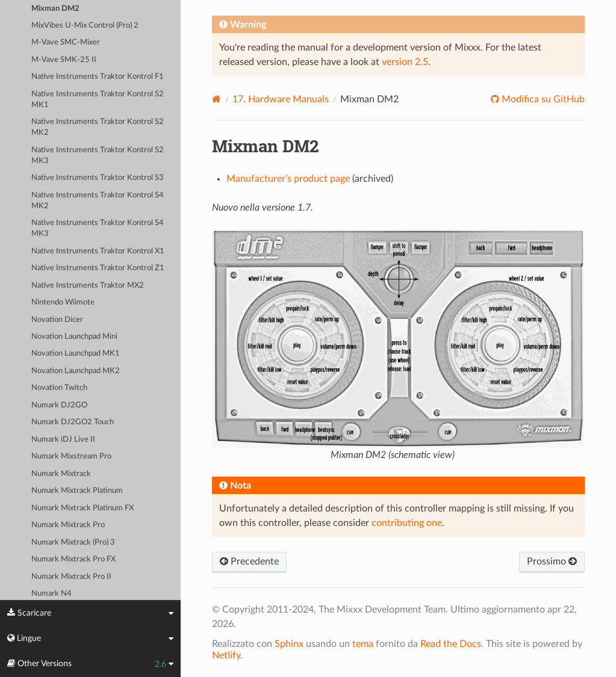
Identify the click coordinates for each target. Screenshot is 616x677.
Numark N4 (51, 594)
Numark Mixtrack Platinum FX (82, 508)
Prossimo (552, 561)
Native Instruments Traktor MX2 (88, 286)
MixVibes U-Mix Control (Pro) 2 (85, 26)
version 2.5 (405, 62)
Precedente (249, 561)
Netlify (226, 655)
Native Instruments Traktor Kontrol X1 (98, 251)
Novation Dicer (57, 320)
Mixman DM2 (55, 9)
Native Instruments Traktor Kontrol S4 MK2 (98, 201)
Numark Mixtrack (61, 474)
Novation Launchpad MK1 (76, 354)
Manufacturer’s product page (288, 179)
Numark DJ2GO (59, 405)
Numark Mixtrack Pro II (71, 577)
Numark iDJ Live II (63, 440)
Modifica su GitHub (542, 99)
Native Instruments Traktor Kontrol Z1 (98, 268)
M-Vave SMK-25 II (64, 60)
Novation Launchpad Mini (74, 337)
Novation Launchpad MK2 (76, 371)
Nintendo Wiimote (63, 302)
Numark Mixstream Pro (71, 456)
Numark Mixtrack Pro (68, 525)
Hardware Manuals (281, 99)
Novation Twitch (59, 388)
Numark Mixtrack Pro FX (73, 559)
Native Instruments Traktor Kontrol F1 (98, 77)
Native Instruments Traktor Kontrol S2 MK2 (98, 127)
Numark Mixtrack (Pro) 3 (73, 543)
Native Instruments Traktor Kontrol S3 (98, 178)
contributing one (407, 523)
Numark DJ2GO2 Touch (73, 422)
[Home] (216, 99)
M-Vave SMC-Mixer (66, 42)
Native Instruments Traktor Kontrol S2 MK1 (98, 100)
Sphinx (289, 644)
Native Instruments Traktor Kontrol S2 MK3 (98, 156)
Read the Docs (451, 644)
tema (363, 644)
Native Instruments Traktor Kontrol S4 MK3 (98, 228)
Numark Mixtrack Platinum (77, 491)
